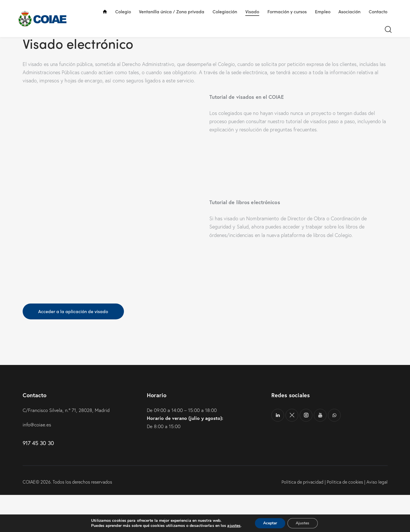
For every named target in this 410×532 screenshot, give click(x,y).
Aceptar (270, 523)
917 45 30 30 (38, 480)
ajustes (233, 526)
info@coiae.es (37, 462)
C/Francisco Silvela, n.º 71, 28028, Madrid (66, 447)
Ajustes (303, 523)
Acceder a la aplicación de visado (74, 349)
